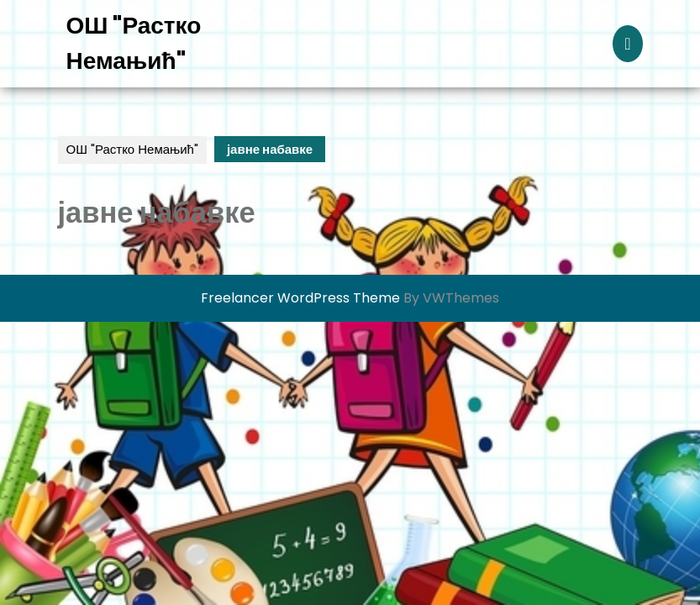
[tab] (627, 44)
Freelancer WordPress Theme (300, 298)
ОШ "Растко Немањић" (132, 149)
